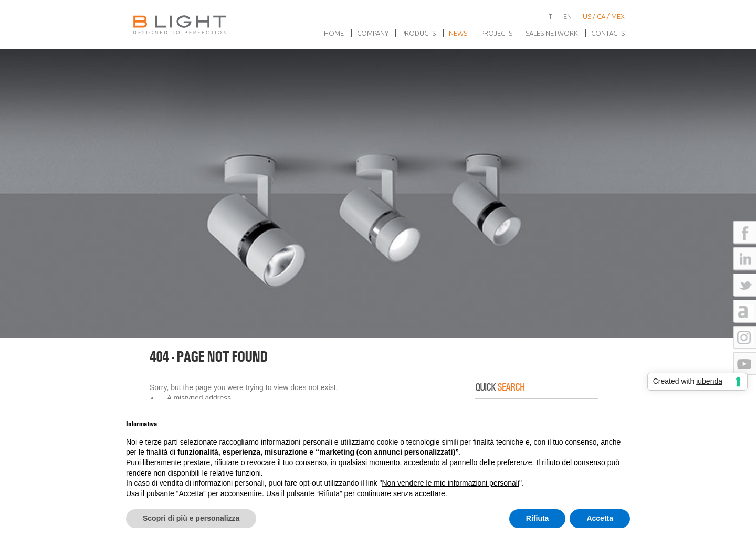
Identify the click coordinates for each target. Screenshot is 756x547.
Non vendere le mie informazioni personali (450, 483)
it (550, 16)
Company (373, 33)
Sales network (552, 33)
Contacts (608, 33)
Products (418, 33)
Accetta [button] (600, 518)
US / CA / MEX (604, 16)
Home (334, 33)
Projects (496, 33)
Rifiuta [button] (538, 518)
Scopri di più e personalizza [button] (191, 518)
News (458, 33)
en (568, 16)
